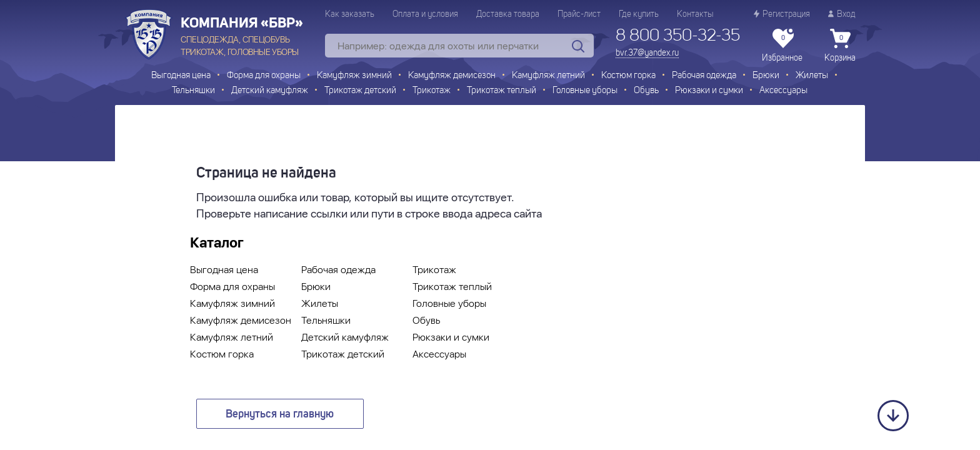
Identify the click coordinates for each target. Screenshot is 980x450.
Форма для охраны (264, 76)
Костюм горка (628, 76)
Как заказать (350, 14)
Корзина (840, 46)
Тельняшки (193, 91)
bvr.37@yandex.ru (647, 53)
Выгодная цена (181, 76)
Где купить (639, 14)
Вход (842, 14)
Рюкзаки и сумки (709, 91)
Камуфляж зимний (354, 76)
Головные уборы (585, 91)
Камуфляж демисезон (452, 76)
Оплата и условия (425, 14)
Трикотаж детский (360, 91)
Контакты (695, 14)
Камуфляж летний (548, 76)
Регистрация (782, 14)
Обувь (646, 91)
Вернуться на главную (280, 414)
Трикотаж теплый (502, 91)
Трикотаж (432, 91)
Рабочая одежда (704, 76)
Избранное (782, 46)
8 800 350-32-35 (678, 36)
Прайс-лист (579, 14)
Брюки (766, 76)
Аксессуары (783, 91)
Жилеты (812, 76)
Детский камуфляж (270, 91)
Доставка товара (508, 14)
